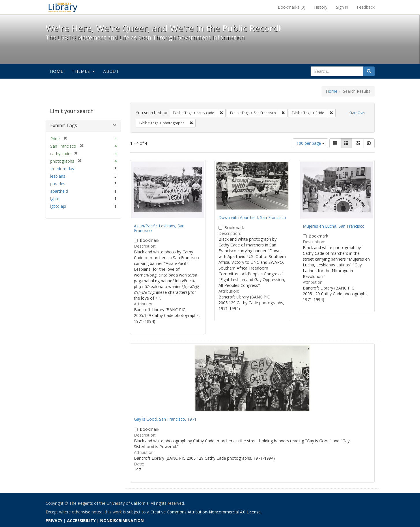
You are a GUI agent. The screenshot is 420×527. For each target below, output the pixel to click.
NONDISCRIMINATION (122, 520)
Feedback (366, 7)
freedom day (62, 169)
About (111, 71)
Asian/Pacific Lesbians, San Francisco (159, 228)
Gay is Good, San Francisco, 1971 (165, 419)
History (321, 7)
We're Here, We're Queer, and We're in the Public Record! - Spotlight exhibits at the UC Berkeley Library (63, 7)
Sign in (342, 7)
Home (57, 71)
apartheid (59, 191)
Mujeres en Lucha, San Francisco (334, 226)
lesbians (58, 176)
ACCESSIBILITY (81, 520)
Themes (83, 71)
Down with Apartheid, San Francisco (252, 217)
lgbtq (55, 199)
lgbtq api (58, 206)
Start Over (358, 113)
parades (58, 184)
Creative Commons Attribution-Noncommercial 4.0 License (206, 512)
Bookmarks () (292, 7)
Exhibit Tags (64, 125)
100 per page (310, 143)
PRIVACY (54, 520)
